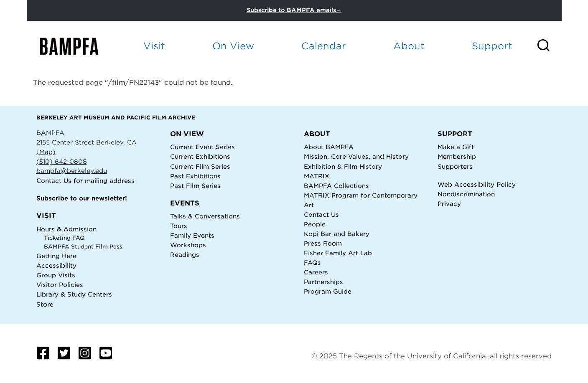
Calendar (324, 46)
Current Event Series (202, 147)
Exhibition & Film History (343, 166)
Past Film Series (195, 186)
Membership (457, 156)
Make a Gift (456, 147)
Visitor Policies (60, 285)
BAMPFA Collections (336, 186)
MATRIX (317, 176)
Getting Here (56, 256)
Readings (185, 255)
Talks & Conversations (205, 216)
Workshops (188, 245)
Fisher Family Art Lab (338, 253)
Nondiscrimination (466, 194)
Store (45, 304)
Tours (179, 226)
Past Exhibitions (195, 176)
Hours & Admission (66, 229)
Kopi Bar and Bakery (337, 234)
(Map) (46, 152)
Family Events (192, 235)
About (409, 46)
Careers (316, 272)
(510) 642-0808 (62, 161)
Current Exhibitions (200, 156)
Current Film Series (200, 166)
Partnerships (323, 282)
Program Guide (328, 291)
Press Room (323, 243)
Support (492, 46)
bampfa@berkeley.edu (72, 171)
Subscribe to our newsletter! (82, 198)
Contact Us (54, 181)
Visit (154, 46)
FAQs (312, 263)
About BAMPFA (329, 147)
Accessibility (56, 265)
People (315, 224)
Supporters (455, 166)
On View (233, 46)
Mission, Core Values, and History (356, 156)
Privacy (449, 204)
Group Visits (56, 275)
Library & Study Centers (74, 294)
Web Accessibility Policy (477, 184)
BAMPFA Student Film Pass (83, 247)
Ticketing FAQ (64, 238)
